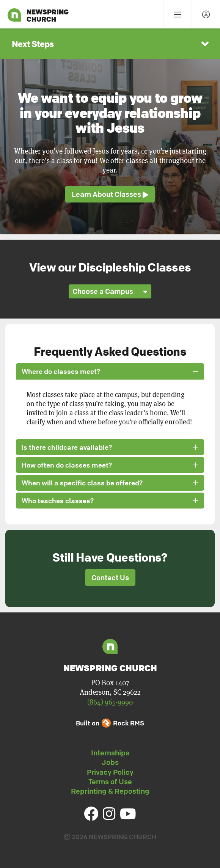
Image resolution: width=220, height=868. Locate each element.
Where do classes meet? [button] (110, 371)
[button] (110, 44)
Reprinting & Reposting (110, 791)
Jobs (110, 762)
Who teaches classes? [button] (110, 501)
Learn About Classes (110, 194)
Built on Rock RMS (110, 723)
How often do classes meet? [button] (110, 465)
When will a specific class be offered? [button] (110, 483)
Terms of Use (110, 782)
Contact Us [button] (110, 578)
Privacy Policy (110, 772)
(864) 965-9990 (110, 702)
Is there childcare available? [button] (110, 447)
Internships (110, 753)
